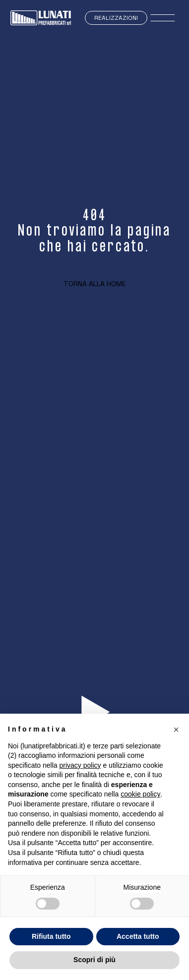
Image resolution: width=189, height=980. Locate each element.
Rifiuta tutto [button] (51, 936)
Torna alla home (95, 284)
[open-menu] (163, 18)
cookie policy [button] (140, 794)
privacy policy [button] (80, 765)
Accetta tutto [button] (138, 936)
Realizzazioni (116, 18)
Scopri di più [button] (94, 960)
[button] (176, 730)
